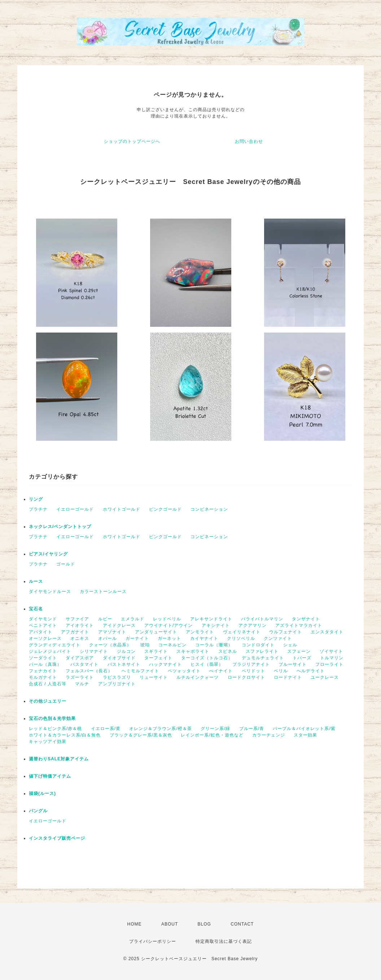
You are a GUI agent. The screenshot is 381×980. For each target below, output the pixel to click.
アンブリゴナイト (117, 684)
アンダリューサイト (156, 632)
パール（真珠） (45, 664)
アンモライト (200, 632)
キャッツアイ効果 (48, 742)
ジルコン (126, 651)
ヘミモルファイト (140, 671)
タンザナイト (306, 619)
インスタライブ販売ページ (57, 838)
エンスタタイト (327, 632)
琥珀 (145, 645)
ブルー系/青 (252, 729)
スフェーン (299, 651)
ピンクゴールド (165, 509)
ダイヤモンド (43, 619)
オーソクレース (45, 638)
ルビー (105, 619)
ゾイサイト (331, 651)
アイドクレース (119, 625)
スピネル (228, 651)
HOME (135, 924)
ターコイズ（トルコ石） (207, 658)
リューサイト (154, 677)
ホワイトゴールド (122, 509)
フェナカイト (43, 671)
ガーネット (169, 638)
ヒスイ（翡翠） (207, 664)
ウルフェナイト (286, 632)
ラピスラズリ (117, 677)
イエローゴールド (75, 509)
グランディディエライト (55, 645)
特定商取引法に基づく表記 (224, 941)
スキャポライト (193, 651)
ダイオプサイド (119, 658)
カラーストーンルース (103, 592)
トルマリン (332, 658)
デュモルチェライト (263, 658)
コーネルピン (172, 645)
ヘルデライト (311, 671)
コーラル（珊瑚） (214, 645)
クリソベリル (241, 638)
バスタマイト (84, 664)
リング (36, 499)
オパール (108, 638)
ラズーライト (80, 677)
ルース (36, 581)
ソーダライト (43, 658)
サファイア (77, 619)
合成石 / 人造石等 (48, 684)
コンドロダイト (258, 645)
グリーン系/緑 (215, 729)
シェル (290, 645)
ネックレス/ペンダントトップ (60, 527)
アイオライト (80, 625)
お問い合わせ (249, 141)
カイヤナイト (204, 638)
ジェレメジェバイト (50, 651)
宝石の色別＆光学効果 (52, 718)
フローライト (329, 664)
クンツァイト (278, 638)
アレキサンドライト (211, 619)
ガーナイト (137, 638)
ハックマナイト (165, 664)
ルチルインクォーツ (198, 677)
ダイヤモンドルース (50, 592)
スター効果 (305, 735)
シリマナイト (94, 651)
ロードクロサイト (246, 677)
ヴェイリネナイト (242, 632)
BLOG (204, 924)
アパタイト (41, 632)
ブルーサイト (293, 664)
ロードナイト (288, 677)
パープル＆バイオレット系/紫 (304, 729)
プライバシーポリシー (153, 941)
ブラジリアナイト (251, 664)
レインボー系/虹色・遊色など (212, 735)
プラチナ (38, 509)
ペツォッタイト (184, 671)
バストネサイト (124, 664)
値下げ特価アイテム (50, 776)
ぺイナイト (221, 671)
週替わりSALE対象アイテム (59, 759)
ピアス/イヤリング (48, 554)
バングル (38, 811)
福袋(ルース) (42, 794)
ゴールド (66, 564)
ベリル (281, 671)
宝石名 (36, 609)
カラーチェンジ (269, 735)
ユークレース (325, 677)
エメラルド (133, 619)
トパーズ (302, 658)
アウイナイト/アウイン (168, 625)
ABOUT (170, 924)
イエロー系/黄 (106, 729)
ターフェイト (158, 658)
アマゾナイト (112, 632)
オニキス (80, 638)
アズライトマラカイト (299, 625)
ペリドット (253, 671)
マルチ (82, 684)
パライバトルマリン (262, 619)
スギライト (156, 651)
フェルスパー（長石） (89, 671)
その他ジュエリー (48, 701)
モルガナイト (43, 677)
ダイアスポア (80, 658)
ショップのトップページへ (132, 141)
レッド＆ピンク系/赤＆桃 (55, 729)
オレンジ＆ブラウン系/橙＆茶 (160, 729)
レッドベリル (167, 619)
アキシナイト (216, 625)
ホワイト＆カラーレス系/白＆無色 (65, 735)
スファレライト (262, 651)
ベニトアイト (43, 625)
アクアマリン (253, 625)
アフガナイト (75, 632)
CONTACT (242, 924)
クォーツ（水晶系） (110, 645)
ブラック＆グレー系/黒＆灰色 (141, 735)
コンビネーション (209, 509)
